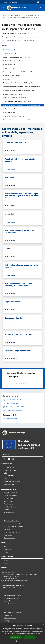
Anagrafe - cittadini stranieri (12, 76)
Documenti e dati (9, 484)
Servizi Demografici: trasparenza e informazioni (17, 57)
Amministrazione (13, 15)
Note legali (7, 621)
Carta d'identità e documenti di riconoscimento (17, 61)
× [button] (43, 625)
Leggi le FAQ (8, 601)
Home (4, 15)
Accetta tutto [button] (16, 637)
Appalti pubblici (9, 504)
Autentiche (7, 79)
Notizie (6, 546)
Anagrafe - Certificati (10, 68)
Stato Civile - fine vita (10, 112)
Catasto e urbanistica (10, 507)
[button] (22, 641)
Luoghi (6, 560)
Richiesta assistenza (10, 604)
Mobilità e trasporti (10, 512)
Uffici (22, 15)
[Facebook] (4, 459)
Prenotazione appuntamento (13, 595)
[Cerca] (41, 8)
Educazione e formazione (11, 521)
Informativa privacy (10, 618)
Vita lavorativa (8, 498)
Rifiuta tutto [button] (30, 637)
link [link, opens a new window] (39, 633)
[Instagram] (13, 459)
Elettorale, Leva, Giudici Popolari (13, 94)
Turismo (6, 510)
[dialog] (22, 633)
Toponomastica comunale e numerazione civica (17, 120)
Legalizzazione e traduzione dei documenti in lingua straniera (21, 87)
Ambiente (7, 529)
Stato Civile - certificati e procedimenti (15, 98)
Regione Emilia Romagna (10, 2)
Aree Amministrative (10, 470)
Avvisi (6, 552)
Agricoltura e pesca (10, 538)
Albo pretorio (8, 615)
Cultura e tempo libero (11, 496)
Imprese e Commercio (10, 501)
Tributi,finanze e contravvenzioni (14, 527)
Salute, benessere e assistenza (13, 532)
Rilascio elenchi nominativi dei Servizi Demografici (18, 83)
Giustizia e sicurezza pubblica (13, 524)
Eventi (6, 563)
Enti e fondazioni (9, 476)
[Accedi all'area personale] (38, 2)
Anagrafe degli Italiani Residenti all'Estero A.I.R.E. (18, 72)
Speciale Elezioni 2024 (10, 53)
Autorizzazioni (8, 535)
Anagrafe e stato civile (11, 493)
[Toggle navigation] (4, 8)
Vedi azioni (6, 46)
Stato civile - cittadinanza (11, 109)
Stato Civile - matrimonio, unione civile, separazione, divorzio (21, 105)
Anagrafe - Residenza (10, 64)
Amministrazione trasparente (13, 612)
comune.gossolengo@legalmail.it (14, 585)
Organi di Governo (9, 467)
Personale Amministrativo (12, 481)
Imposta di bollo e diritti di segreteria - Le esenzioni (18, 90)
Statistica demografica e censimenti (14, 116)
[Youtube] (9, 459)
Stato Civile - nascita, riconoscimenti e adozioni (17, 101)
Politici (6, 478)
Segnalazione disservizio (11, 598)
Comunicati (7, 549)
